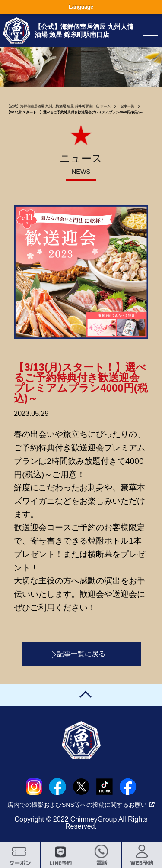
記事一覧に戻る (81, 654)
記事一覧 (127, 106)
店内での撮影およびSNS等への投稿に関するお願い (81, 805)
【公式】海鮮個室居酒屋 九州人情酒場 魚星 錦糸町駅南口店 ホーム (59, 106)
